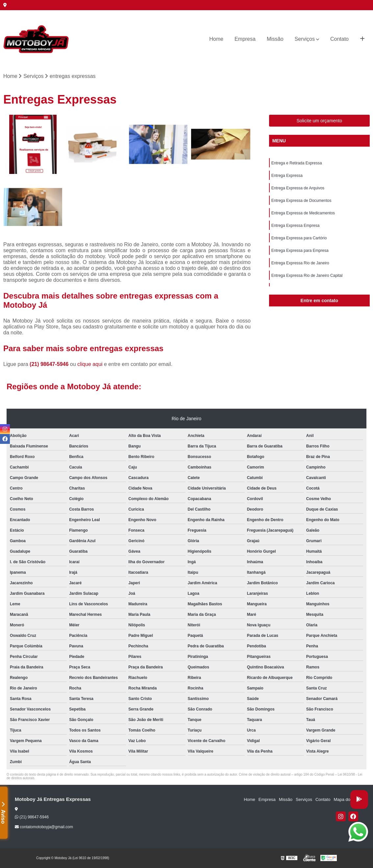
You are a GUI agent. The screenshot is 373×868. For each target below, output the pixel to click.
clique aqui (90, 364)
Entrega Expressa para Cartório (299, 238)
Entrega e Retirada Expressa (297, 163)
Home (216, 39)
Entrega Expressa (287, 176)
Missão (275, 39)
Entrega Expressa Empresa (296, 226)
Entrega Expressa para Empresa (300, 251)
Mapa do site (346, 799)
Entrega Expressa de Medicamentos (303, 213)
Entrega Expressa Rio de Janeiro (300, 263)
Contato (339, 39)
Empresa (245, 39)
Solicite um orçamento (320, 121)
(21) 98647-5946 (50, 364)
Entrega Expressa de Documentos (301, 201)
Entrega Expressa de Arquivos (298, 188)
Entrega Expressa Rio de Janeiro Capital (307, 276)
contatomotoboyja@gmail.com (44, 827)
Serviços (305, 39)
